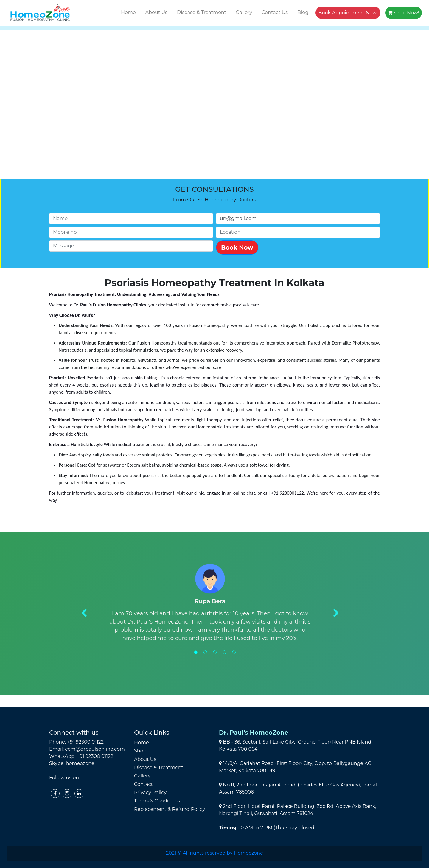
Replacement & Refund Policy (170, 809)
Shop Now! (404, 13)
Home (128, 12)
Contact (143, 784)
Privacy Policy (150, 793)
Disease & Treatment (202, 12)
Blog (303, 12)
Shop (140, 751)
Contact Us (275, 12)
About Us (156, 12)
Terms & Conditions (157, 801)
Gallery (244, 12)
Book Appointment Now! (348, 13)
